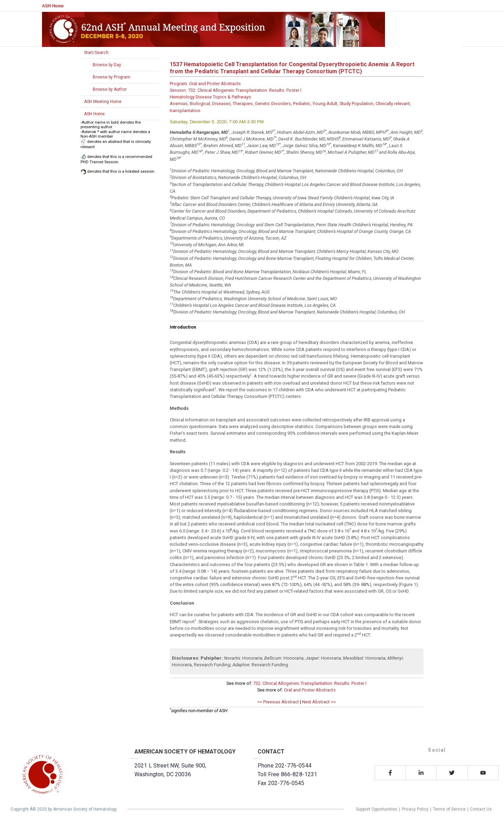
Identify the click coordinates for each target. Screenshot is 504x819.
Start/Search (96, 53)
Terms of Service (449, 809)
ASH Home (53, 6)
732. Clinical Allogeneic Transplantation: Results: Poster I (310, 683)
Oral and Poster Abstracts (310, 690)
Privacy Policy (415, 809)
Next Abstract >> (319, 702)
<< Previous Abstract (278, 702)
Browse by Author (110, 89)
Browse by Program (111, 77)
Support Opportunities (377, 809)
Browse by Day (107, 65)
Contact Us (481, 809)
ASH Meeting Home (103, 102)
